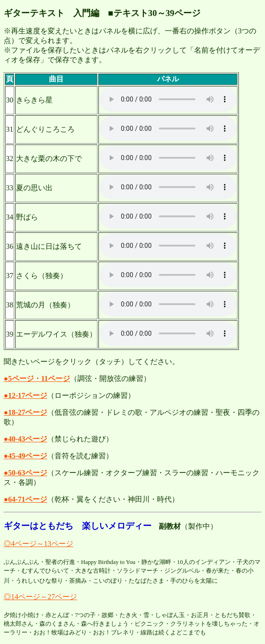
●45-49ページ (25, 456)
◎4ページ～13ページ (38, 544)
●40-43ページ (25, 439)
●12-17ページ (25, 395)
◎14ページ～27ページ (40, 597)
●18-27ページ (25, 412)
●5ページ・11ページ (37, 378)
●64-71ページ (25, 499)
